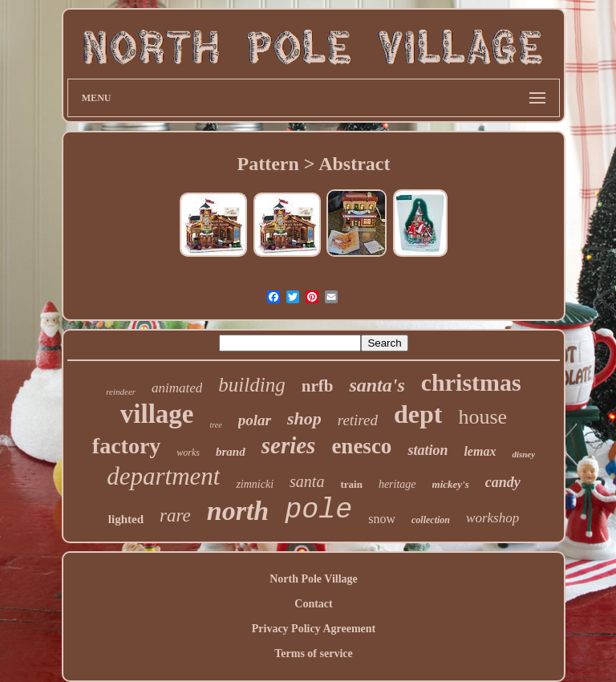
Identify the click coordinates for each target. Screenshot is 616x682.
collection (431, 520)
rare (175, 516)
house (482, 417)
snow (382, 519)
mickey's (451, 484)
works (188, 453)
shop (304, 418)
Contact (313, 604)
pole (318, 510)
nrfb (318, 386)
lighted (126, 519)
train (351, 484)
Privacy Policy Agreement (314, 629)
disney (523, 454)
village (157, 414)
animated (177, 388)
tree (216, 425)
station (428, 450)
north (238, 511)
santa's (377, 385)
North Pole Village (314, 579)
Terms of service (313, 654)
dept (418, 414)
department (163, 476)
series (289, 445)
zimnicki (255, 484)
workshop (492, 518)
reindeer (121, 392)
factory (127, 446)
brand (231, 452)
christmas (471, 382)
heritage (397, 484)
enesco (361, 446)
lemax (480, 451)
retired (358, 420)
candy (503, 482)
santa (307, 481)
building (251, 385)
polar (255, 420)
